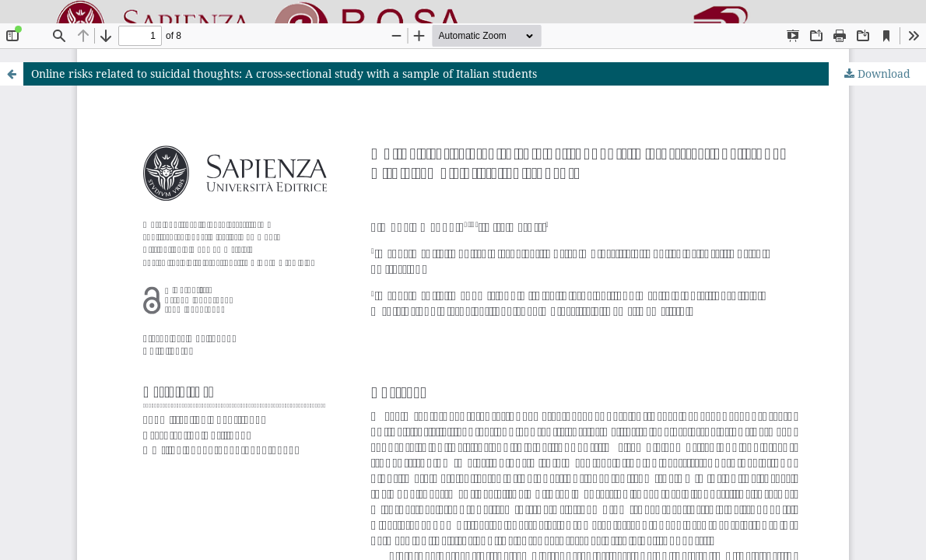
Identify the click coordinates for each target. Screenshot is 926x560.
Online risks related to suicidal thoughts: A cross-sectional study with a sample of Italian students (284, 73)
